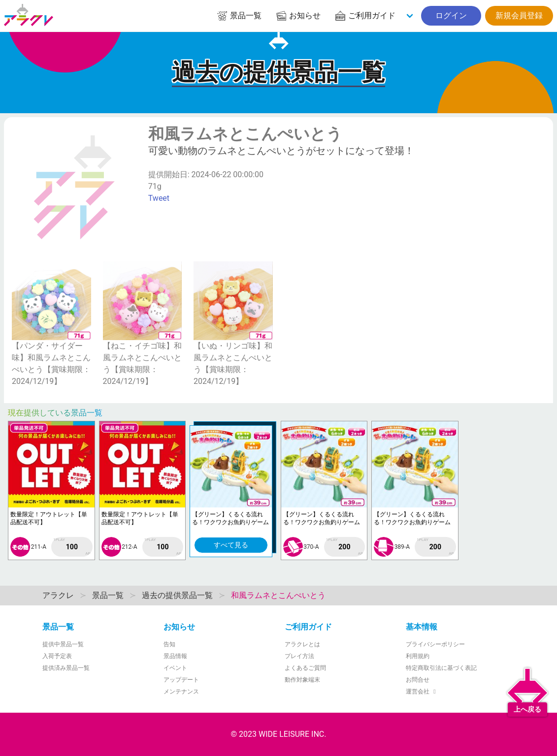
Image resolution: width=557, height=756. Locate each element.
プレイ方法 (299, 656)
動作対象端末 (302, 680)
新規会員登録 (519, 16)
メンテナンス (181, 692)
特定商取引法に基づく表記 (441, 668)
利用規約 (418, 656)
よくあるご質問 (305, 668)
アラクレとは (302, 644)
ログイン (451, 16)
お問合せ (418, 680)
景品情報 (175, 656)
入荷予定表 (57, 656)
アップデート (181, 680)
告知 (169, 644)
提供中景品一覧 (63, 644)
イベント (175, 668)
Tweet (159, 198)
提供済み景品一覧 (66, 668)
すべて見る (231, 545)
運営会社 (422, 692)
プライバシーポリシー (435, 644)
